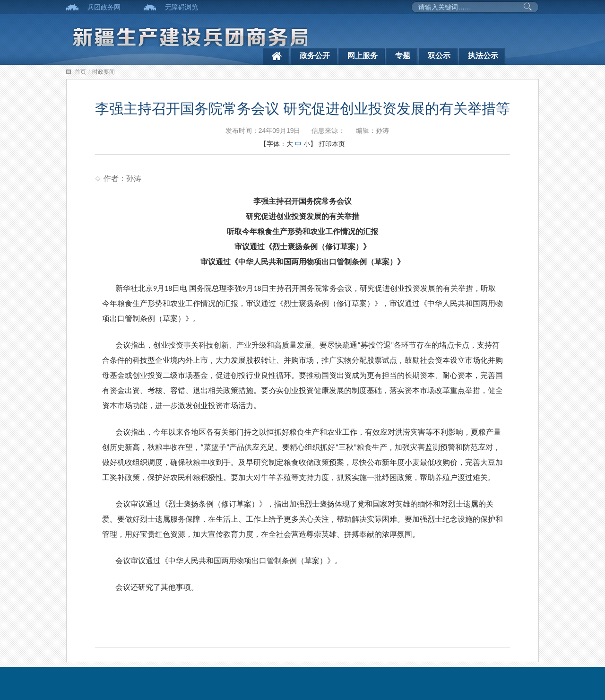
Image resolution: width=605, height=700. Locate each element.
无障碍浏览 (181, 7)
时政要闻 (104, 72)
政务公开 (315, 56)
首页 (80, 72)
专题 (403, 56)
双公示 (439, 56)
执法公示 (483, 56)
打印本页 (332, 144)
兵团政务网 (104, 7)
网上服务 (363, 56)
